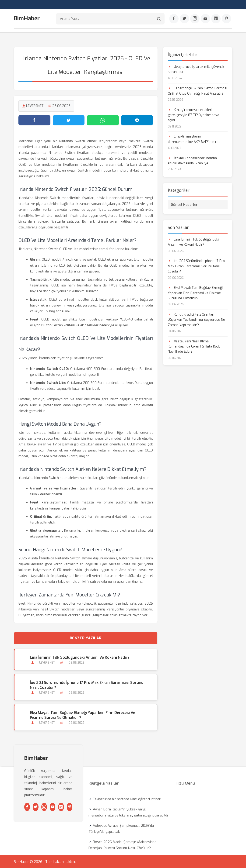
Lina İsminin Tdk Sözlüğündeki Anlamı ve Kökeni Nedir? (80, 657)
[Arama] (159, 19)
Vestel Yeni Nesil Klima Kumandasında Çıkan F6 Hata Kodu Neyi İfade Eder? (194, 346)
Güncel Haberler (184, 204)
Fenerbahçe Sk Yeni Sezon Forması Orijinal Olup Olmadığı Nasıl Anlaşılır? (197, 91)
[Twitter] (184, 19)
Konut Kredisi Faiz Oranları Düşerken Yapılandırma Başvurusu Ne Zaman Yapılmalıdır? (196, 320)
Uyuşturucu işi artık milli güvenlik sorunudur (196, 69)
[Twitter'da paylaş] (69, 120)
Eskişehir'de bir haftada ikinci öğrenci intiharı (127, 799)
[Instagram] (195, 19)
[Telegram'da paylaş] (137, 120)
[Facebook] (174, 19)
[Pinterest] (226, 19)
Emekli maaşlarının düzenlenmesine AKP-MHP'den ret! (194, 139)
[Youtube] (205, 19)
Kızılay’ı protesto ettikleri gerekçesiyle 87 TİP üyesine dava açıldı (193, 115)
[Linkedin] (216, 19)
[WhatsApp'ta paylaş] (103, 120)
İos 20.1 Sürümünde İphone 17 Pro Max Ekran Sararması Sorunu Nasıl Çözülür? (87, 685)
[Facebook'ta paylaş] (34, 120)
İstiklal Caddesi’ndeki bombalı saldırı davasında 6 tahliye (193, 160)
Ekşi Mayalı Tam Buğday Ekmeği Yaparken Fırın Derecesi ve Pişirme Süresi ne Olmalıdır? (83, 715)
